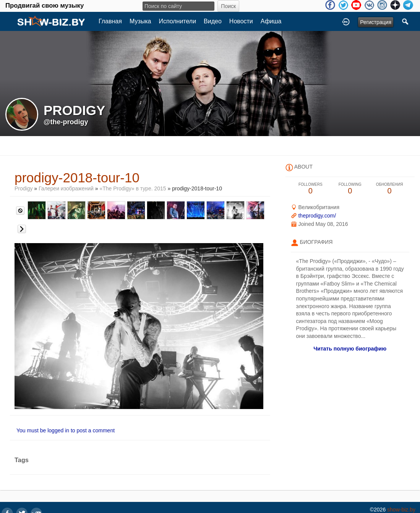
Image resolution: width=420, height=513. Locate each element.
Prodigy (24, 188)
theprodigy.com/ (317, 216)
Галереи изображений (66, 188)
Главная (110, 21)
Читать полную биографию (350, 349)
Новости (241, 21)
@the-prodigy (66, 122)
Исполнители (178, 21)
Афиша (271, 21)
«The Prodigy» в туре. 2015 (133, 188)
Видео (213, 21)
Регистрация (376, 22)
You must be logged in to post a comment (66, 430)
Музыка (140, 21)
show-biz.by (401, 510)
